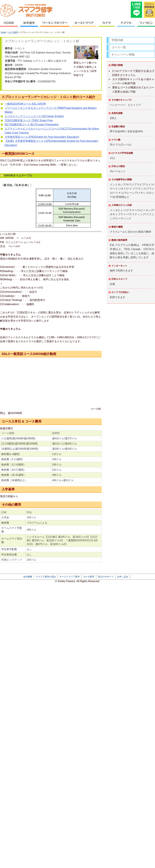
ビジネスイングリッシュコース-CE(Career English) (34, 116)
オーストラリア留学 (70, 577)
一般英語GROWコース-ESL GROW (25, 104)
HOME (10, 25)
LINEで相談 (136, 10)
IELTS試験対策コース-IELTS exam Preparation (32, 124)
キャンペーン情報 (123, 55)
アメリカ (126, 25)
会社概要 (28, 577)
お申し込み (123, 577)
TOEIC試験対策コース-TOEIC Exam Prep (29, 120)
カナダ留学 (13, 32)
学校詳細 (117, 40)
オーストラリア (84, 25)
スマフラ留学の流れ (46, 577)
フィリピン (146, 25)
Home (3, 32)
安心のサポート (106, 577)
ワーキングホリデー (55, 25)
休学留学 (29, 25)
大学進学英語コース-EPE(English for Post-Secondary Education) (42, 137)
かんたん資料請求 (149, 10)
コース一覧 (119, 47)
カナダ (107, 25)
